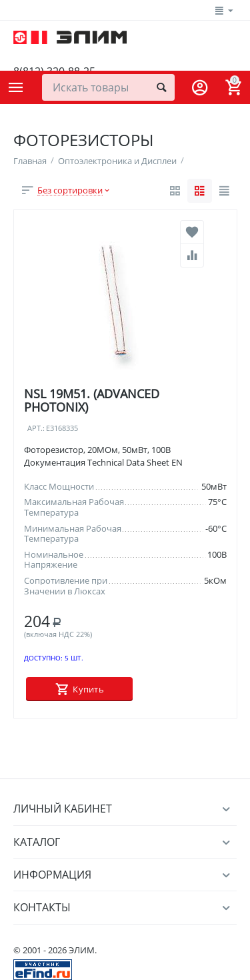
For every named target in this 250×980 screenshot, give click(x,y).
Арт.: (36, 429)
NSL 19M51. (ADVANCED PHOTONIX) (92, 401)
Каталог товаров (16, 87)
